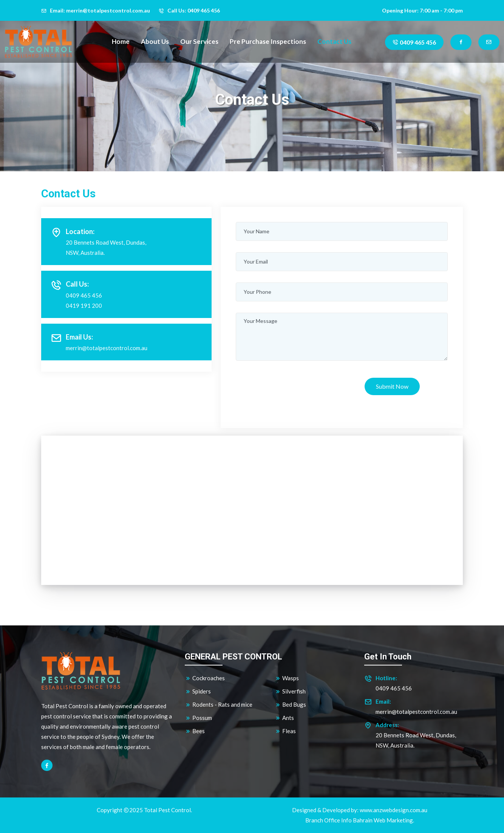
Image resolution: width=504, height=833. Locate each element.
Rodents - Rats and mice (219, 705)
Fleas (285, 731)
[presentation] (293, 387)
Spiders (198, 691)
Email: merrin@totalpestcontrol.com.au (96, 10)
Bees (195, 731)
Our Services (199, 41)
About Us (155, 41)
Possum (198, 718)
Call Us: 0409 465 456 (189, 10)
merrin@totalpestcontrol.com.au (107, 348)
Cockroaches (205, 678)
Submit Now (392, 386)
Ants (284, 718)
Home (121, 41)
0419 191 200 (84, 306)
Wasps (287, 678)
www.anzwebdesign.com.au (393, 810)
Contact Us (334, 41)
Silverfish (290, 691)
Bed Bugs (290, 705)
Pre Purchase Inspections (268, 41)
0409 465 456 (414, 42)
